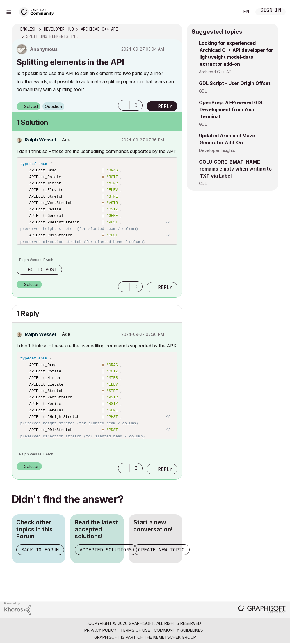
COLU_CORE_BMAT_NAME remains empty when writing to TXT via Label (235, 169)
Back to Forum (40, 550)
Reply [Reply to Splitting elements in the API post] (165, 106)
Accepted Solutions (106, 550)
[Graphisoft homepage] (262, 610)
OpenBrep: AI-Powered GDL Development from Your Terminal (231, 109)
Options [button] (174, 29)
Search (229, 12)
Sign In (271, 11)
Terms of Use (135, 630)
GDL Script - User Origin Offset (235, 83)
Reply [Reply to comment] (165, 287)
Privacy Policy (100, 630)
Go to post (42, 269)
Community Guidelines (178, 630)
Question (53, 106)
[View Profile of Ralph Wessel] (40, 140)
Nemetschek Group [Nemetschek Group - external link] (175, 637)
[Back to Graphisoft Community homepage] (38, 11)
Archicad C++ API (216, 72)
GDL (203, 91)
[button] (124, 105)
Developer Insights (217, 150)
